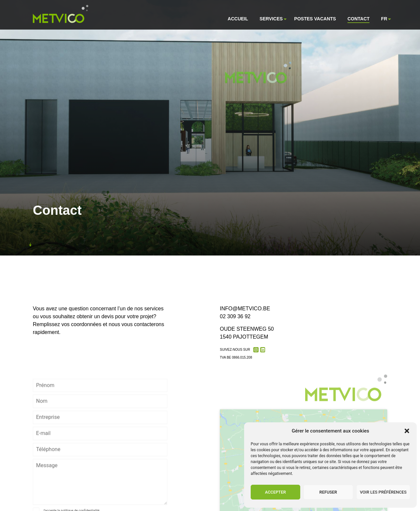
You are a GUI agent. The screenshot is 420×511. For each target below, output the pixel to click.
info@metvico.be (245, 309)
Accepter (276, 492)
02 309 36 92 (235, 317)
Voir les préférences (383, 492)
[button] (407, 431)
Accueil (238, 19)
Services (271, 19)
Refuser (328, 492)
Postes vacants (315, 19)
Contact (358, 19)
